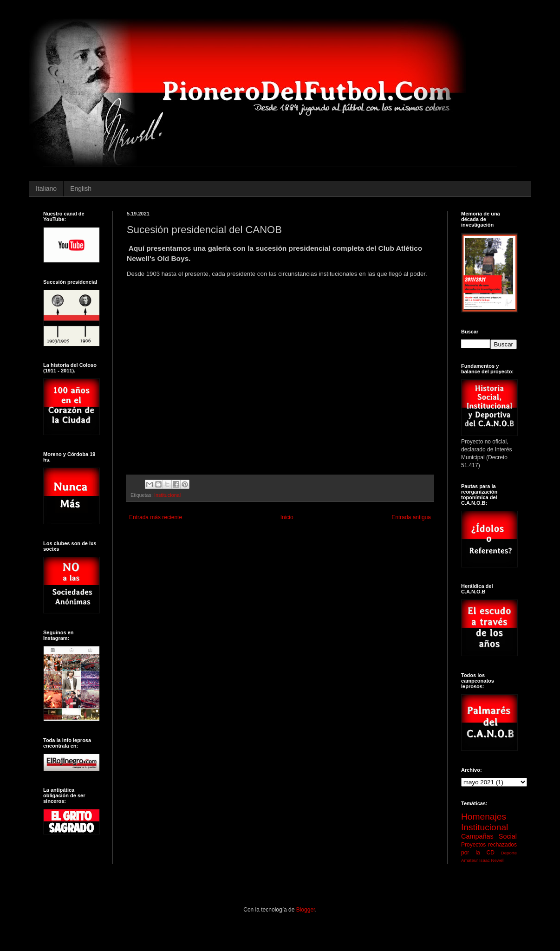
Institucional (167, 495)
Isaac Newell (492, 860)
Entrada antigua (411, 517)
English (81, 189)
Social (508, 836)
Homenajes (484, 817)
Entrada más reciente (156, 517)
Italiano (46, 189)
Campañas (477, 836)
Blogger (306, 910)
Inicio (287, 517)
